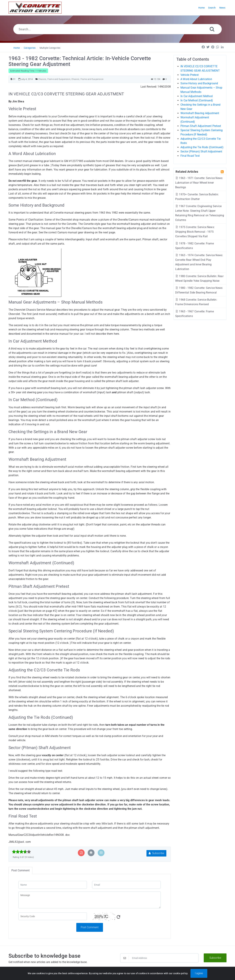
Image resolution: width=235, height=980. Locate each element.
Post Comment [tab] (20, 870)
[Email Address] (159, 958)
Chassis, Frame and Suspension (54, 79)
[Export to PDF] (81, 853)
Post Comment (90, 927)
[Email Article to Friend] (101, 853)
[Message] (90, 900)
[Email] (126, 885)
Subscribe (156, 853)
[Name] (53, 885)
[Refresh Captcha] (118, 917)
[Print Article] (91, 853)
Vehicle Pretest (190, 75)
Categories (30, 48)
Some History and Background (199, 83)
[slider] (21, 852)
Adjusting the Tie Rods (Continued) (202, 147)
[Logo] (35, 8)
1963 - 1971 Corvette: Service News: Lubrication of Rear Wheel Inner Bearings (199, 183)
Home (17, 48)
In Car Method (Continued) (197, 100)
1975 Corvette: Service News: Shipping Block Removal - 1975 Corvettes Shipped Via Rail (195, 232)
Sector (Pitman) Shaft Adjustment (201, 151)
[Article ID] (11, 79)
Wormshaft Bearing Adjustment (200, 113)
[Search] (212, 29)
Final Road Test (190, 156)
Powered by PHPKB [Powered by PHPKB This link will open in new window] (100, 973)
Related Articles (187, 172)
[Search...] (117, 29)
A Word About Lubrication (196, 79)
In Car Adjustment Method (197, 96)
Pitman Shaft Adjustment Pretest (201, 126)
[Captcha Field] (53, 916)
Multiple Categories (50, 48)
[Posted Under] (37, 79)
